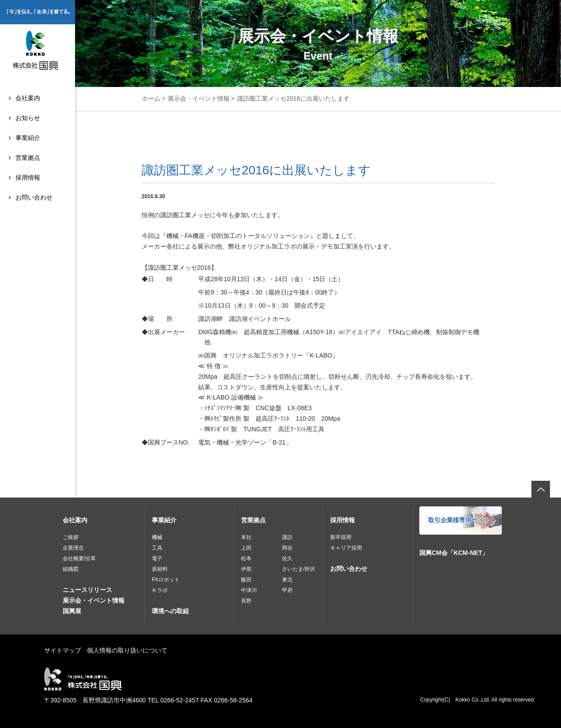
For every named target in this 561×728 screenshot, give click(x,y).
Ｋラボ (160, 590)
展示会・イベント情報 (199, 98)
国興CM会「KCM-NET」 (454, 553)
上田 (246, 548)
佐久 (287, 558)
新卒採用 (341, 537)
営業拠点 (28, 158)
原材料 (160, 569)
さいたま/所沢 (299, 569)
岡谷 (287, 548)
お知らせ (28, 118)
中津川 (249, 590)
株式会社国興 (38, 52)
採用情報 (28, 177)
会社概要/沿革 (79, 558)
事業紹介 (28, 138)
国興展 (72, 611)
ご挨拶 (71, 537)
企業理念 (73, 548)
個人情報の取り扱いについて (127, 650)
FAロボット (166, 580)
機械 (157, 537)
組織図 (71, 569)
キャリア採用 (346, 548)
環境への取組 (170, 611)
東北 (287, 580)
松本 (246, 558)
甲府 (287, 590)
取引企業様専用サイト (459, 520)
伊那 (246, 569)
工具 (157, 548)
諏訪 (287, 537)
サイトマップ (63, 650)
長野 (246, 601)
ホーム (151, 98)
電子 (157, 558)
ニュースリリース (87, 590)
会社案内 (28, 98)
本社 (246, 537)
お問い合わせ (34, 197)
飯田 (246, 580)
